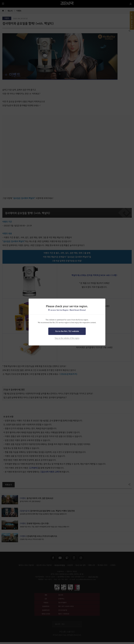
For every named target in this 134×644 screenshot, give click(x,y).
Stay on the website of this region (67, 338)
